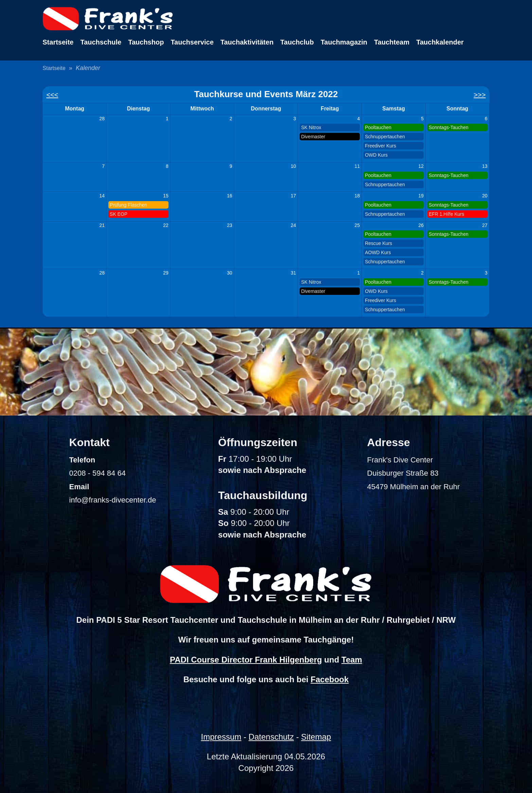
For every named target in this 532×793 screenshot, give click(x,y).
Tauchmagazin (344, 42)
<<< (52, 95)
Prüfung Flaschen (128, 205)
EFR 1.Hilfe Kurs (446, 214)
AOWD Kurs (378, 252)
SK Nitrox (311, 127)
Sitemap (316, 737)
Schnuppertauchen (385, 137)
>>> (480, 95)
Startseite (58, 42)
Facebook (330, 679)
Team (352, 660)
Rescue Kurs (378, 243)
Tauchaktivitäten (247, 42)
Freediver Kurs (380, 146)
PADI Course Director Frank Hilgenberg (246, 660)
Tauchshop (146, 42)
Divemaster (313, 137)
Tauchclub (297, 42)
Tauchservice (192, 42)
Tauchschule (101, 42)
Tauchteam (392, 42)
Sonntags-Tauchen (449, 127)
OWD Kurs (376, 155)
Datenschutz (271, 737)
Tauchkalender (440, 42)
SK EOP (119, 214)
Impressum (221, 737)
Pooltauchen (378, 127)
